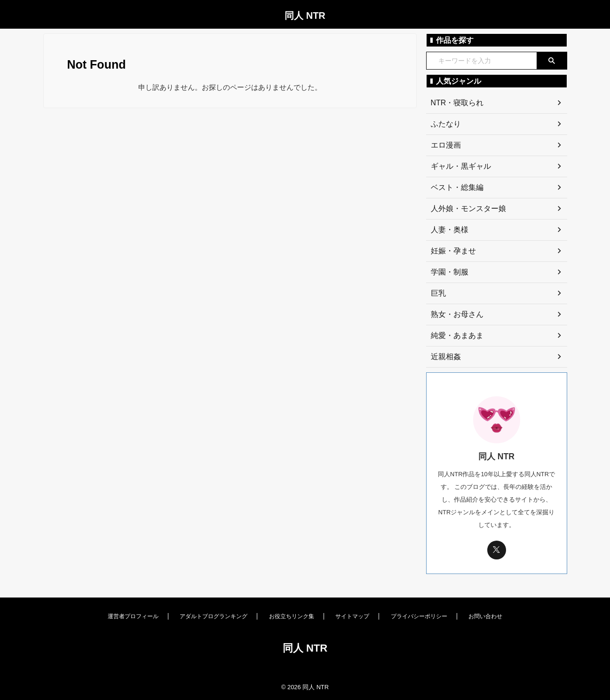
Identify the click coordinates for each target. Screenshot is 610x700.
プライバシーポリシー (419, 616)
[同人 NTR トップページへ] (305, 669)
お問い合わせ (485, 616)
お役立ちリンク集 (292, 616)
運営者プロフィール (133, 616)
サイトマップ (352, 616)
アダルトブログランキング (214, 616)
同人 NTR (305, 16)
